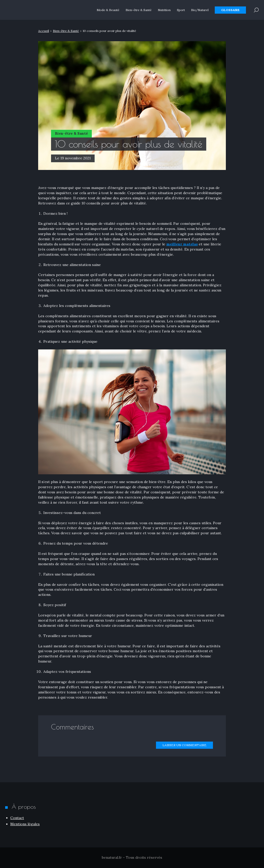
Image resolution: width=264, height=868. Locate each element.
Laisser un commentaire (184, 745)
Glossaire (230, 10)
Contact (17, 818)
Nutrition (164, 10)
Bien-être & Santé (139, 10)
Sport (181, 10)
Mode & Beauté (108, 10)
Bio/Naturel (200, 10)
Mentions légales (25, 824)
